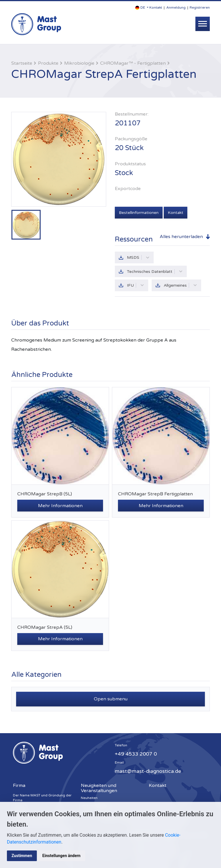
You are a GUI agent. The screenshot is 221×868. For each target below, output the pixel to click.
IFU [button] (136, 286)
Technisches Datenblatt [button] (155, 272)
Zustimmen (22, 856)
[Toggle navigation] (203, 24)
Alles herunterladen (181, 236)
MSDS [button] (138, 257)
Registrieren (200, 7)
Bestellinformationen (139, 212)
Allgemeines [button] (181, 286)
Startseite (22, 63)
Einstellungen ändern (62, 856)
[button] (142, 8)
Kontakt (156, 7)
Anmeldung (176, 7)
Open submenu (111, 700)
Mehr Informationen (60, 506)
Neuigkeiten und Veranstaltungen (99, 788)
